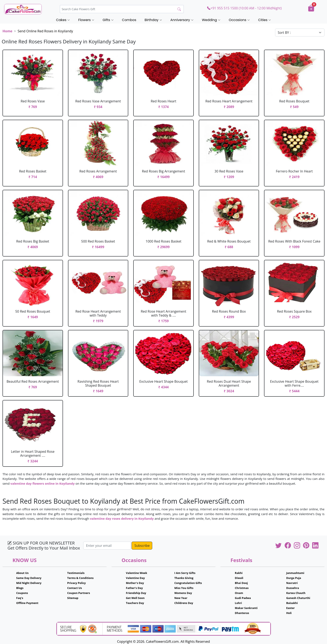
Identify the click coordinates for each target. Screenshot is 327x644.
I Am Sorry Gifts (185, 573)
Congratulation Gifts (188, 583)
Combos (129, 20)
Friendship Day (136, 593)
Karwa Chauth (296, 593)
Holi (289, 613)
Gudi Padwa (243, 598)
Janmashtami (295, 573)
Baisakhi (292, 603)
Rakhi (239, 573)
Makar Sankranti (246, 608)
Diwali (239, 578)
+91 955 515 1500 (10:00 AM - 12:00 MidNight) (244, 8)
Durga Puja (294, 578)
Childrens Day (184, 603)
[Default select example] (300, 33)
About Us (22, 573)
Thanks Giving (184, 578)
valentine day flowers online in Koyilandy (43, 483)
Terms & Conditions (80, 578)
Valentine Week (137, 573)
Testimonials (76, 573)
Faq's (20, 598)
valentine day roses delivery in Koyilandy (122, 518)
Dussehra (292, 588)
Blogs (20, 588)
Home (7, 31)
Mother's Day (135, 583)
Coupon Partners (79, 593)
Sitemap (73, 598)
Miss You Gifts (184, 588)
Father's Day (134, 588)
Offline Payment (27, 603)
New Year (181, 598)
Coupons (22, 593)
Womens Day (183, 593)
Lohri (238, 603)
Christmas (242, 588)
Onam (239, 593)
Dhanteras (242, 613)
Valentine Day (135, 578)
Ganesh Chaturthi (298, 598)
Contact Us (74, 588)
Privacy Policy (76, 583)
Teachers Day (135, 603)
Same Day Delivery (29, 578)
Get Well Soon (135, 598)
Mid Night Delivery (29, 583)
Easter (290, 608)
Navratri (292, 583)
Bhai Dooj (241, 583)
